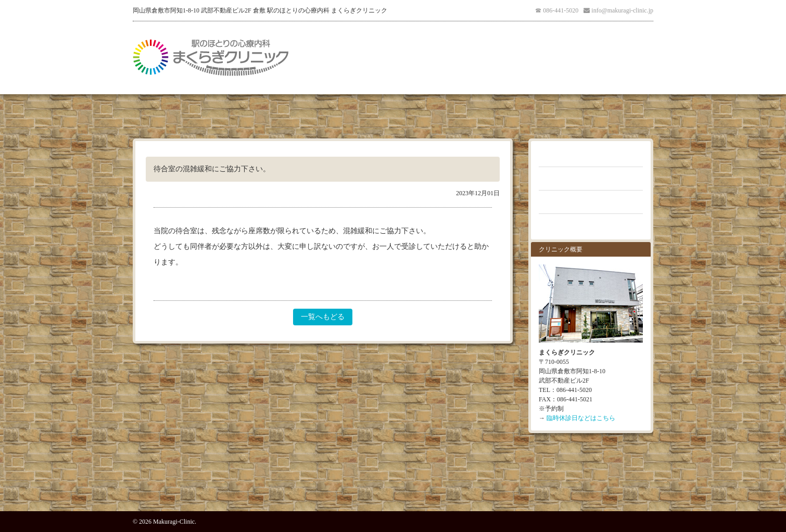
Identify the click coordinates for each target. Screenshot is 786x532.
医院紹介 (323, 58)
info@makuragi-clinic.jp (622, 10)
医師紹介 (416, 58)
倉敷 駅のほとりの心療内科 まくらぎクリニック (211, 58)
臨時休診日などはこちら (581, 418)
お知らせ (591, 155)
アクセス (463, 58)
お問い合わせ (591, 225)
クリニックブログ (591, 202)
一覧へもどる (323, 317)
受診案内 (370, 58)
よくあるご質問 (591, 179)
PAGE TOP (393, 487)
